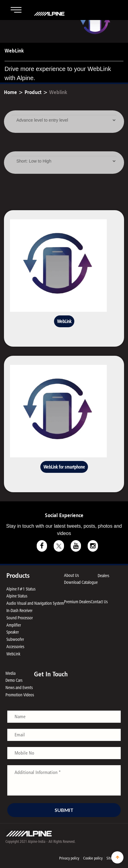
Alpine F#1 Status (21, 589)
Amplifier (14, 625)
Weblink (58, 92)
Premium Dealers (77, 602)
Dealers (103, 575)
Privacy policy (69, 858)
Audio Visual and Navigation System (35, 603)
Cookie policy (93, 858)
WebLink (64, 321)
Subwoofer (15, 639)
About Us (71, 575)
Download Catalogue (81, 582)
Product (33, 92)
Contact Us (99, 602)
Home (10, 92)
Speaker (13, 632)
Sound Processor (20, 618)
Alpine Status (17, 596)
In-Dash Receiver (19, 610)
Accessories (15, 646)
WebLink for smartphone (64, 467)
